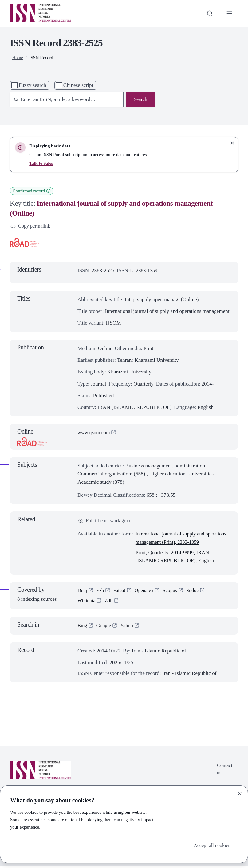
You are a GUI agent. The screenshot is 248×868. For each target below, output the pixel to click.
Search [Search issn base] (140, 100)
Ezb (101, 592)
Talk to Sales (41, 163)
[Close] (240, 793)
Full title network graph (107, 521)
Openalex (147, 592)
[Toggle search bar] (209, 13)
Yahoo (128, 628)
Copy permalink (31, 226)
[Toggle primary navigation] (229, 13)
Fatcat (121, 592)
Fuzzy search (32, 85)
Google (105, 628)
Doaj (83, 592)
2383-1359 (147, 271)
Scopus (173, 592)
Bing (83, 628)
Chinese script (78, 85)
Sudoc (197, 592)
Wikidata (87, 603)
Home (18, 58)
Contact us (225, 772)
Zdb (110, 603)
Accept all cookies (211, 845)
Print (149, 349)
